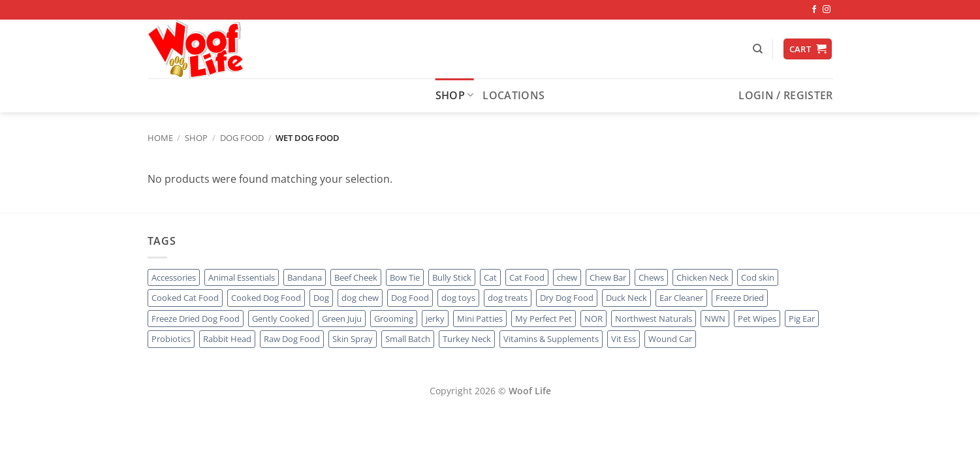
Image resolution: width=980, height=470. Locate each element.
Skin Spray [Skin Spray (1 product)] (353, 339)
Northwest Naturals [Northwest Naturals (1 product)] (654, 319)
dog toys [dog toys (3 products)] (458, 298)
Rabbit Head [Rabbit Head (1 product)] (227, 339)
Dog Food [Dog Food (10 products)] (410, 298)
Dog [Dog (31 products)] (321, 298)
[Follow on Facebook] (814, 10)
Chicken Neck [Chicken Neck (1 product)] (703, 277)
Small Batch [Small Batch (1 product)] (408, 339)
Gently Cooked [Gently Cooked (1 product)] (281, 319)
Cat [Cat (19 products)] (490, 277)
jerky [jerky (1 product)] (435, 319)
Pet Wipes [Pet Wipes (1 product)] (757, 319)
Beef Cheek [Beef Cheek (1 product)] (356, 277)
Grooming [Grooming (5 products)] (394, 319)
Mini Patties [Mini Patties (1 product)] (480, 319)
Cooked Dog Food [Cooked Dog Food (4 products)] (266, 298)
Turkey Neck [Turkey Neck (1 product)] (467, 339)
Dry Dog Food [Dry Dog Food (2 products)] (567, 298)
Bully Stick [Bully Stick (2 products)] (452, 277)
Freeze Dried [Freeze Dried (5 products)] (740, 298)
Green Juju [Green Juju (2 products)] (342, 319)
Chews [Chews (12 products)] (651, 277)
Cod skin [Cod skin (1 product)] (758, 277)
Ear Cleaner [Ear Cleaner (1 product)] (681, 298)
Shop (455, 95)
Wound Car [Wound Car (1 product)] (670, 339)
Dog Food (242, 138)
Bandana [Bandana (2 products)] (305, 277)
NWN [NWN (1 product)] (715, 319)
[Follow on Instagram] (827, 10)
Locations (514, 95)
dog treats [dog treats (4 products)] (508, 298)
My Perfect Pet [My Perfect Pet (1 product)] (544, 319)
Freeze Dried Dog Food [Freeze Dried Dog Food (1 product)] (196, 319)
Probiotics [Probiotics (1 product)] (171, 339)
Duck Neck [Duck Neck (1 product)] (626, 298)
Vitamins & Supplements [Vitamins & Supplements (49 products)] (551, 339)
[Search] (758, 49)
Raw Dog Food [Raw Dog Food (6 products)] (292, 339)
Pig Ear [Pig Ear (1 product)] (802, 319)
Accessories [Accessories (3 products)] (174, 277)
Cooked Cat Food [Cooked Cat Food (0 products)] (185, 298)
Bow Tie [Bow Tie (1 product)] (405, 277)
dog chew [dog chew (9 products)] (360, 298)
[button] (808, 49)
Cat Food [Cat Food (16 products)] (527, 277)
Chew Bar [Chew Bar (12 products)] (608, 277)
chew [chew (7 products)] (567, 277)
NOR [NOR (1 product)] (593, 319)
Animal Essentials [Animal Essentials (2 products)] (242, 277)
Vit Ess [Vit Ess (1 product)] (624, 339)
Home (160, 138)
